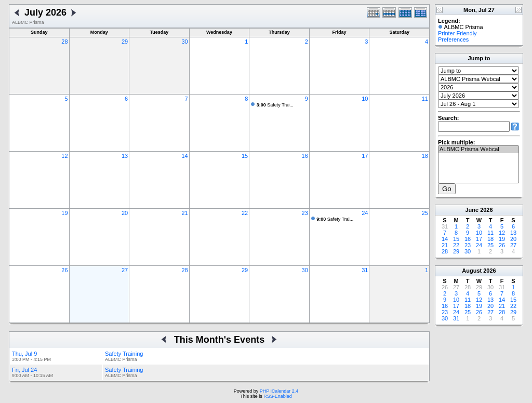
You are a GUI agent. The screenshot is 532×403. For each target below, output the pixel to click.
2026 (486, 210)
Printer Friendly (457, 33)
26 (64, 270)
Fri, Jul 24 (24, 370)
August (472, 271)
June (472, 210)
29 (125, 42)
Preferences (453, 39)
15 (245, 156)
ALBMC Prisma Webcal (478, 150)
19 (64, 213)
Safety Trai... (275, 105)
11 (425, 99)
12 (64, 156)
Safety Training (124, 354)
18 (425, 156)
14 (184, 156)
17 (365, 156)
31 (365, 270)
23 (305, 213)
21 (184, 213)
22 (245, 213)
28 (64, 42)
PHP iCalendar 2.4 (279, 391)
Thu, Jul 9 (24, 354)
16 (305, 156)
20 (125, 213)
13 (125, 156)
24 (365, 213)
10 (365, 99)
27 (125, 270)
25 (425, 213)
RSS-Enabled (278, 396)
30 (184, 42)
